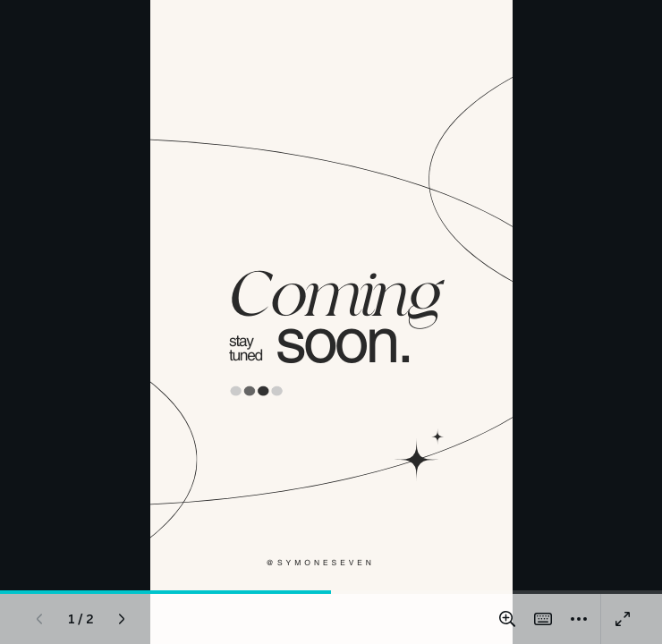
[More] (579, 619)
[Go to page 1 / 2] (81, 619)
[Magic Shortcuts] (543, 619)
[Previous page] (39, 619)
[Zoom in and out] (507, 619)
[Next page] (122, 619)
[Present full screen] (623, 619)
